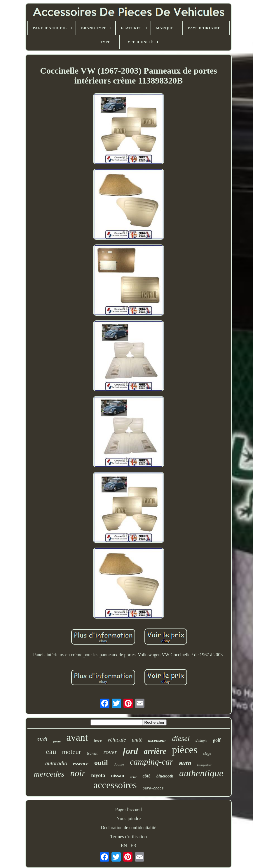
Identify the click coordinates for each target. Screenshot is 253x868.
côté (146, 776)
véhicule (117, 740)
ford (130, 751)
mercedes (49, 774)
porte (57, 741)
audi (42, 739)
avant (77, 737)
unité (137, 740)
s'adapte (201, 741)
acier (134, 777)
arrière (155, 751)
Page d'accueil (129, 809)
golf (217, 740)
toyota (98, 775)
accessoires (115, 785)
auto (185, 763)
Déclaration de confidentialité (128, 828)
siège (207, 753)
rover (110, 752)
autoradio (56, 763)
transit (92, 753)
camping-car (151, 762)
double (119, 764)
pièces (185, 750)
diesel (181, 738)
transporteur (204, 765)
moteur (71, 752)
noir (78, 773)
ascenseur (157, 740)
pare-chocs (153, 789)
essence (81, 764)
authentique (201, 773)
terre (98, 741)
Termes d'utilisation (129, 837)
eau (51, 752)
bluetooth (165, 776)
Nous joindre (129, 818)
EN (124, 846)
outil (101, 763)
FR (133, 846)
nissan (117, 776)
